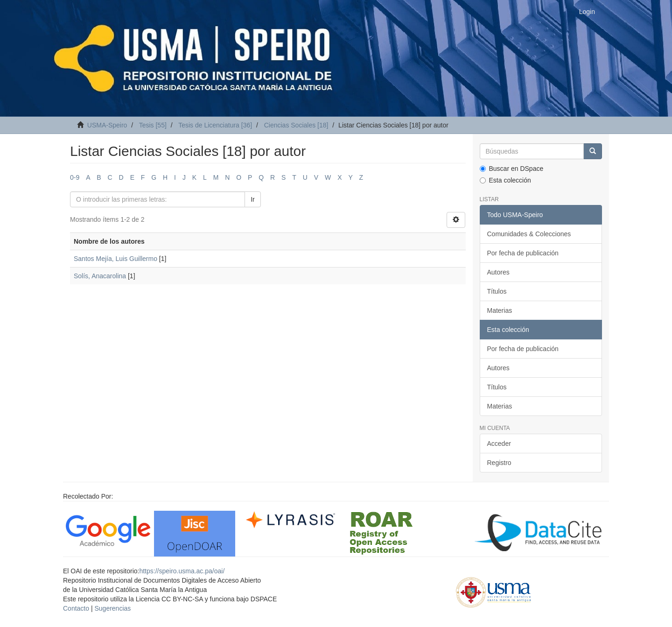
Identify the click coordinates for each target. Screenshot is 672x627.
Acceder (499, 444)
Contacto (76, 608)
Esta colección (505, 180)
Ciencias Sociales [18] (296, 125)
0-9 (75, 177)
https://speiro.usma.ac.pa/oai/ (182, 571)
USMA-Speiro (107, 125)
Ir (253, 199)
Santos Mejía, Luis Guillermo (115, 259)
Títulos (497, 291)
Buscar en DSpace (512, 169)
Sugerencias (112, 608)
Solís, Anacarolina (100, 276)
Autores (498, 272)
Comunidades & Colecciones (529, 234)
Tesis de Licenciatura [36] (215, 125)
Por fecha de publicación (523, 253)
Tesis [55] (153, 125)
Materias (500, 310)
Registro (499, 463)
